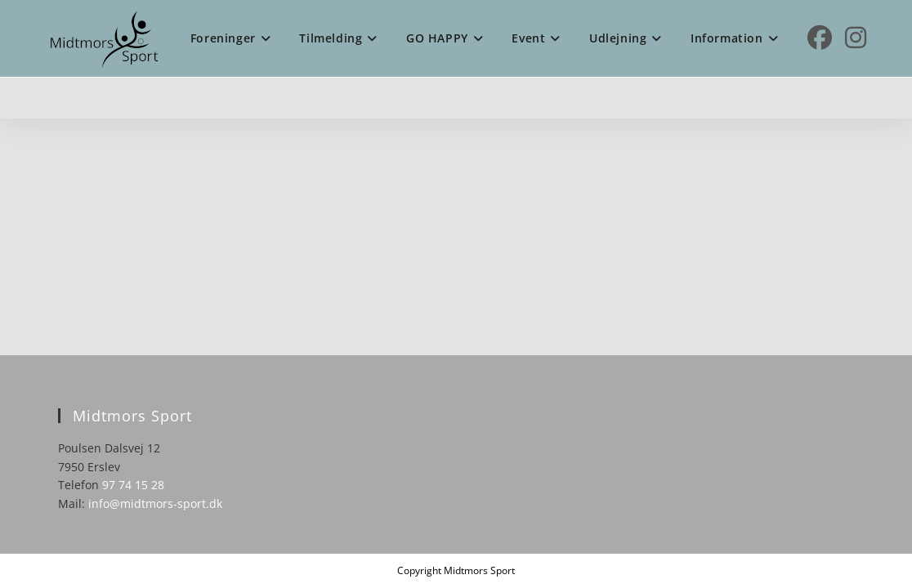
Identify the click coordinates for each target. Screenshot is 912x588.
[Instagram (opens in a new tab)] (856, 38)
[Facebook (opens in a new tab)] (820, 38)
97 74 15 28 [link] (133, 485)
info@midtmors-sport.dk (155, 503)
